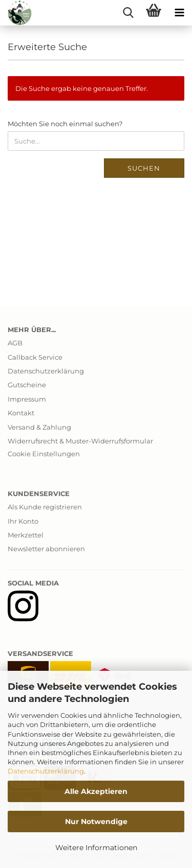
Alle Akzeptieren (96, 791)
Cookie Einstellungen (44, 454)
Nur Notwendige (96, 822)
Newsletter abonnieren (46, 549)
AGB (15, 343)
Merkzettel (26, 535)
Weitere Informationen (96, 848)
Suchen (144, 168)
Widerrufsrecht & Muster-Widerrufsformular (80, 441)
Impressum (27, 399)
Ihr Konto (23, 521)
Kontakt (21, 413)
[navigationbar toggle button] (179, 13)
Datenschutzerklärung (46, 771)
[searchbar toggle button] (128, 13)
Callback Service (35, 357)
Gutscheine (27, 385)
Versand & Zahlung (39, 427)
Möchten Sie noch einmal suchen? (65, 124)
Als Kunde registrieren (45, 507)
